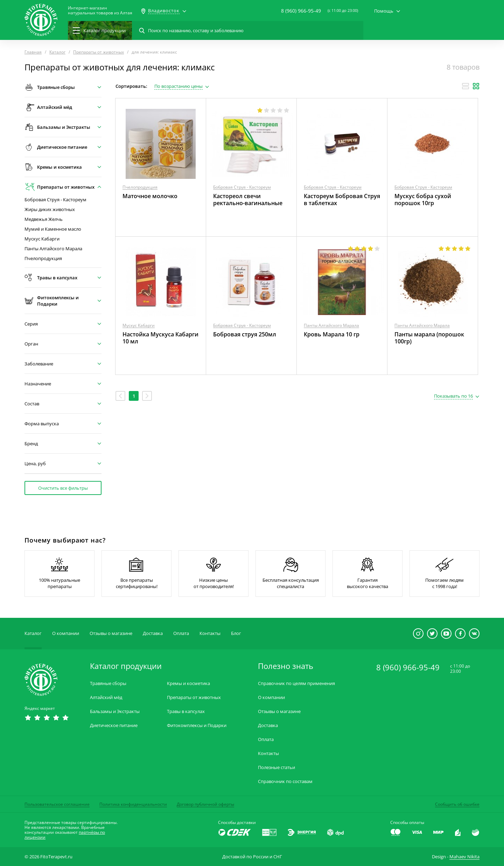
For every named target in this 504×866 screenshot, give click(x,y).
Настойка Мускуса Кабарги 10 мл (160, 338)
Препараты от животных (194, 697)
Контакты (210, 633)
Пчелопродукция (43, 259)
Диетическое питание (114, 725)
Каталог (33, 633)
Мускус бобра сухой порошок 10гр (423, 200)
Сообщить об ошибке (457, 804)
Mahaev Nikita (464, 857)
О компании (66, 633)
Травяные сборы (108, 683)
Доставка (153, 633)
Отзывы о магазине (111, 633)
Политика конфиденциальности (133, 804)
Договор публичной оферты (205, 804)
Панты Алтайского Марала (53, 249)
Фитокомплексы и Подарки (197, 725)
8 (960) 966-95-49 (301, 11)
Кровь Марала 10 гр (332, 334)
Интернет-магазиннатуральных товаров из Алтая (100, 11)
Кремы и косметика (188, 683)
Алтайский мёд (106, 697)
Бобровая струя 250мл (245, 334)
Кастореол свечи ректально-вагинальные (248, 200)
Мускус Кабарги (42, 239)
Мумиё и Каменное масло (53, 229)
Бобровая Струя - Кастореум (55, 200)
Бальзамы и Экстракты (115, 711)
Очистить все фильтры (63, 488)
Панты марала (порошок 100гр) (429, 338)
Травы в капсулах (186, 711)
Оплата (181, 633)
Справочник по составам (285, 781)
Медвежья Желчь (44, 219)
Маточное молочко (150, 196)
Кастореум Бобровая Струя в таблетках (342, 200)
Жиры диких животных (50, 209)
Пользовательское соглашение (57, 804)
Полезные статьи (276, 767)
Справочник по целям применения (296, 683)
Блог (236, 633)
